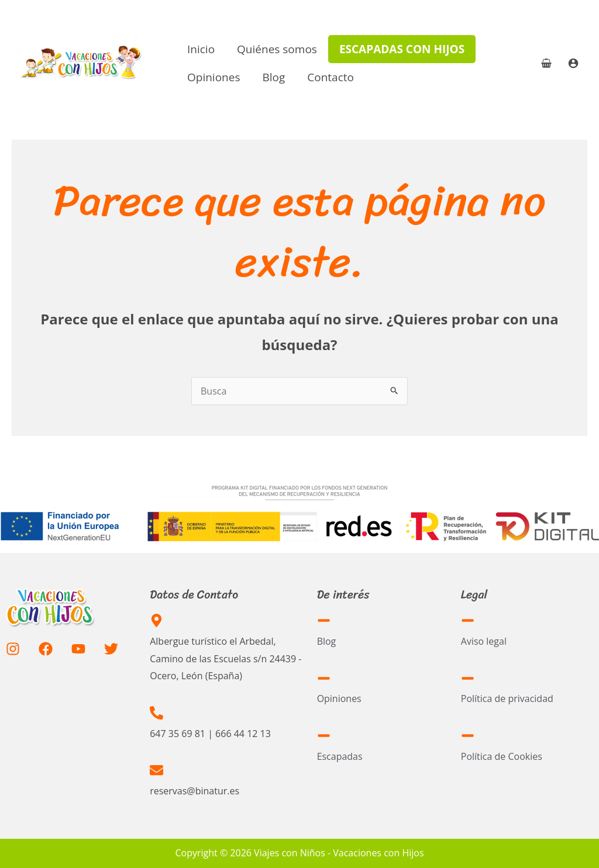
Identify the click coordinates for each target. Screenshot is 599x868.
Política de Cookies (502, 756)
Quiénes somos (277, 49)
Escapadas (340, 756)
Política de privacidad (507, 698)
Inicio (201, 49)
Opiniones (214, 77)
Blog (273, 77)
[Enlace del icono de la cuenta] (573, 63)
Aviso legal (484, 641)
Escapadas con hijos (402, 49)
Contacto (331, 77)
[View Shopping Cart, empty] (546, 63)
